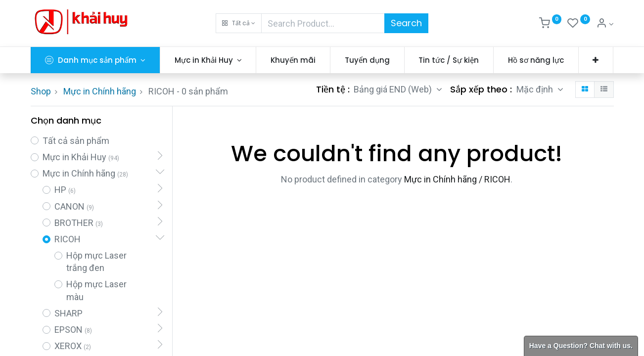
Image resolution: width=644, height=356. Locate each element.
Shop (41, 91)
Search (406, 23)
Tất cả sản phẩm (76, 141)
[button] (239, 23)
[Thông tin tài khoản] (605, 24)
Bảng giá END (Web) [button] (394, 89)
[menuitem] (293, 60)
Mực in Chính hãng (100, 91)
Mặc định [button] (536, 89)
